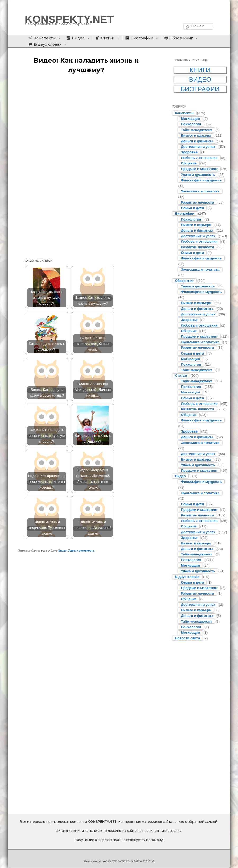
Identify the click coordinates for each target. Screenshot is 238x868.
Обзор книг (181, 38)
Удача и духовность (81, 551)
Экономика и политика (200, 191)
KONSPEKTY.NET (69, 19)
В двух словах (48, 44)
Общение (189, 163)
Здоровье (189, 152)
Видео (78, 38)
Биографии (142, 38)
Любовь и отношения (199, 158)
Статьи (108, 38)
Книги (200, 70)
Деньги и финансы (197, 141)
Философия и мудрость (201, 180)
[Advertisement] (91, 120)
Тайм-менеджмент (196, 130)
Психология (191, 124)
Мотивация (190, 119)
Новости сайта (187, 638)
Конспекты (45, 38)
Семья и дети (192, 208)
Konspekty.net (96, 861)
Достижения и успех (198, 147)
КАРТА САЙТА (143, 861)
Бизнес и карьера (196, 136)
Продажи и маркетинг (199, 169)
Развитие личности (197, 202)
